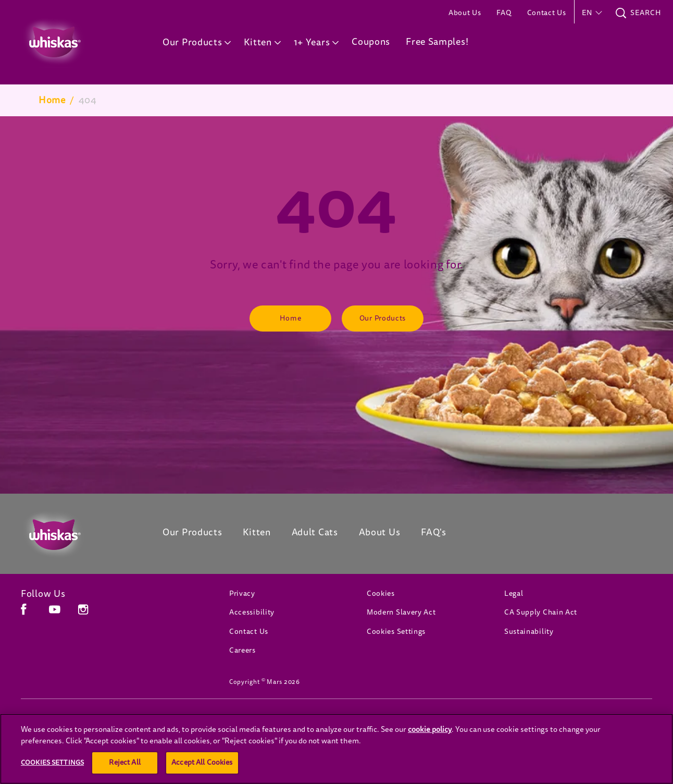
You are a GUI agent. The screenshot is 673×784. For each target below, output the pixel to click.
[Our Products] (383, 318)
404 (88, 100)
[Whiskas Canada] (76, 535)
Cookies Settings (396, 632)
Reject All (124, 762)
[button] (591, 13)
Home (52, 100)
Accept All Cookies (202, 762)
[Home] (290, 318)
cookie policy (430, 730)
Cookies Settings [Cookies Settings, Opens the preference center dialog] (52, 762)
